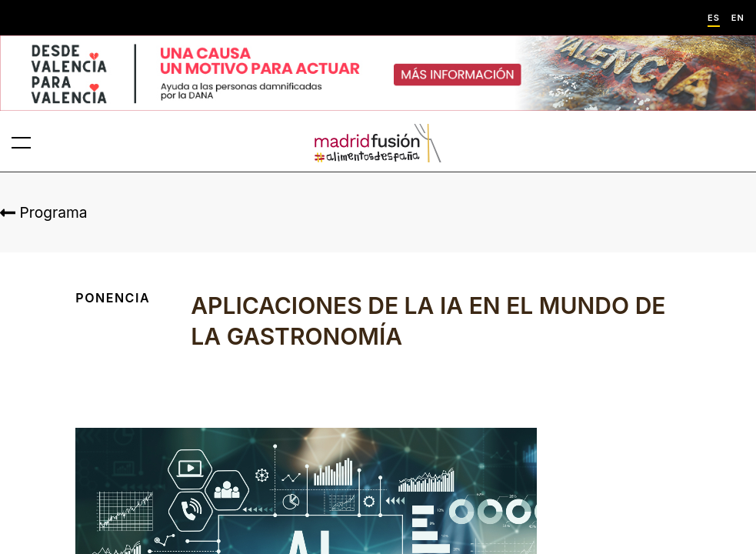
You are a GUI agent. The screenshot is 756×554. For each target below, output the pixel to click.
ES (714, 18)
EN (738, 18)
